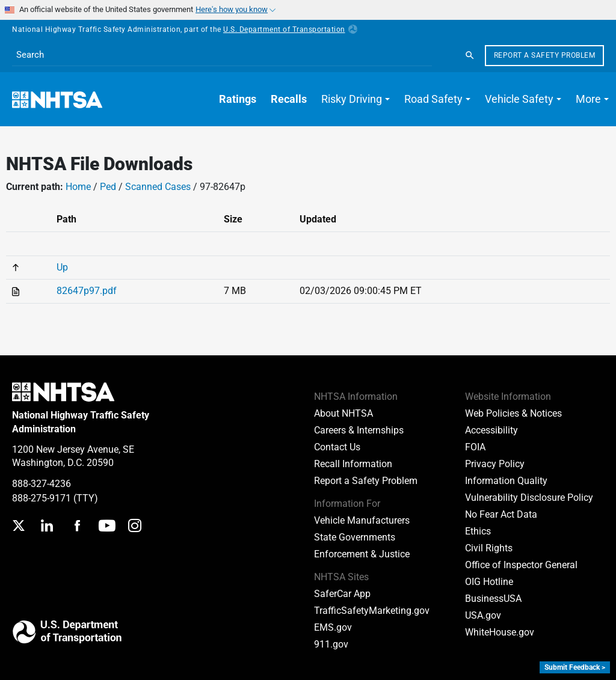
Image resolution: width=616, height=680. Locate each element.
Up (62, 267)
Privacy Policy (495, 464)
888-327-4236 (42, 484)
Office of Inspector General (521, 565)
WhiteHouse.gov (500, 632)
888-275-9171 (42, 498)
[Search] (470, 55)
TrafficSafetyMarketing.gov (372, 611)
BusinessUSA (493, 599)
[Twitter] (19, 527)
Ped (108, 187)
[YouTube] (107, 527)
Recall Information (353, 464)
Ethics (478, 531)
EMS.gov (333, 627)
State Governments (355, 537)
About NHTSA (343, 413)
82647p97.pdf (87, 291)
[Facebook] (77, 527)
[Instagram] (135, 527)
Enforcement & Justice (362, 554)
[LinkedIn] (46, 527)
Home (78, 187)
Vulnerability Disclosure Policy (529, 498)
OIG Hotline (489, 582)
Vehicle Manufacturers (362, 520)
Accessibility (491, 430)
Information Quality (506, 481)
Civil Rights (489, 548)
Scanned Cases (158, 187)
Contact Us (337, 447)
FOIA (475, 447)
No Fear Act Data (501, 514)
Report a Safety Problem (545, 55)
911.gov (331, 644)
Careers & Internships (359, 430)
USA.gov (483, 615)
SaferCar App (342, 594)
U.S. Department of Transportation (290, 29)
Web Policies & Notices (513, 413)
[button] (356, 99)
